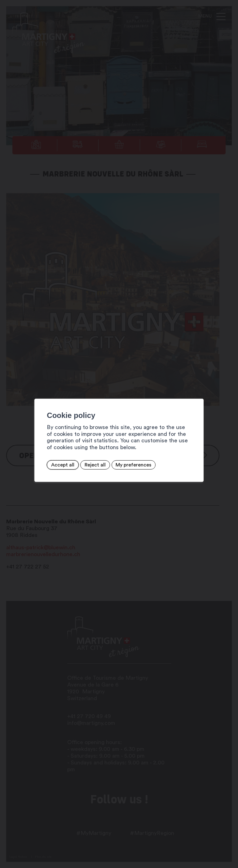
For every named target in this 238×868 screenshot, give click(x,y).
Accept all (52, 465)
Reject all (84, 465)
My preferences (123, 465)
